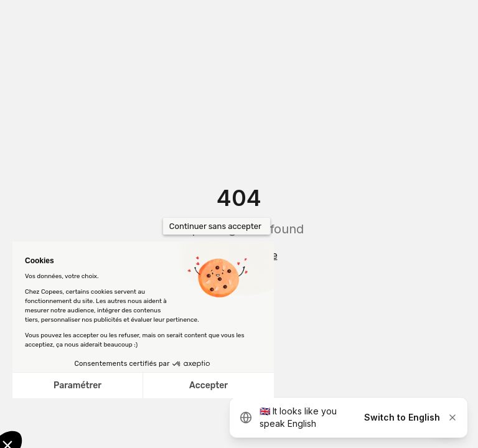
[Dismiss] (452, 418)
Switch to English (402, 417)
